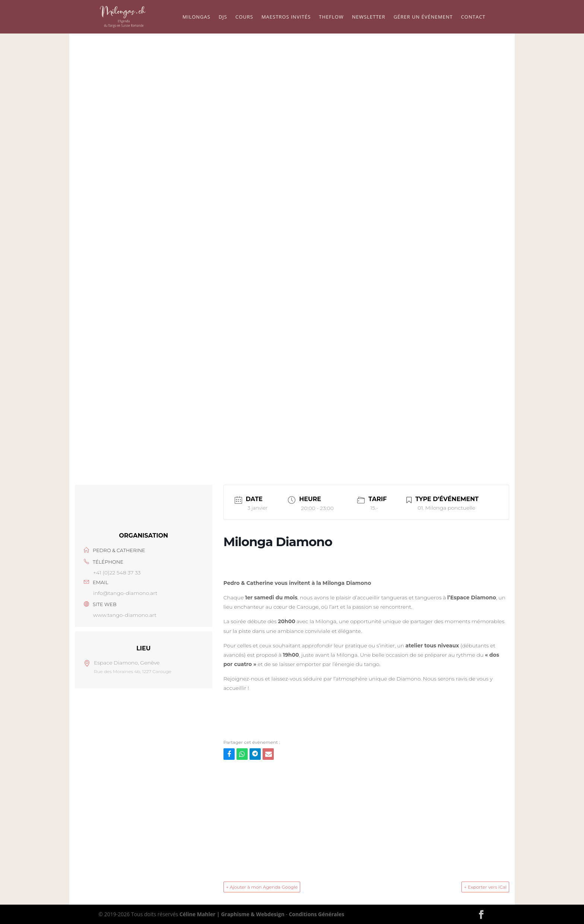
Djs (223, 17)
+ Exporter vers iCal (485, 887)
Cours (244, 17)
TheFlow (331, 17)
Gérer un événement (423, 17)
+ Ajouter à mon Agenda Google (262, 887)
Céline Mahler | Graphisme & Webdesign (232, 914)
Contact (473, 17)
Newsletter (369, 17)
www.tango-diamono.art (125, 615)
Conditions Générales (316, 914)
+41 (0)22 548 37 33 (117, 573)
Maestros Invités (286, 17)
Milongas (196, 17)
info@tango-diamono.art (125, 593)
